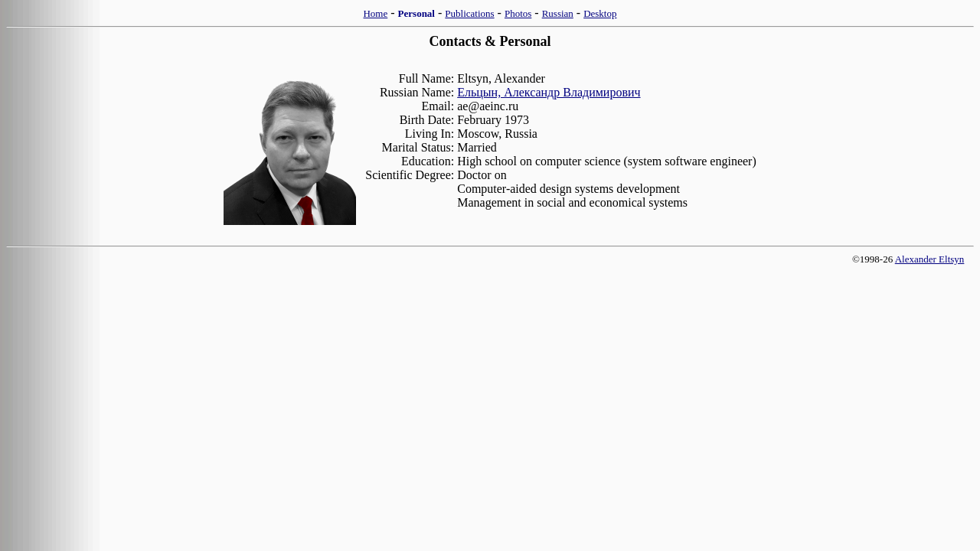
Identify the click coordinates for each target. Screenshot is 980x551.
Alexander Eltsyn (930, 259)
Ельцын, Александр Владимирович (549, 92)
